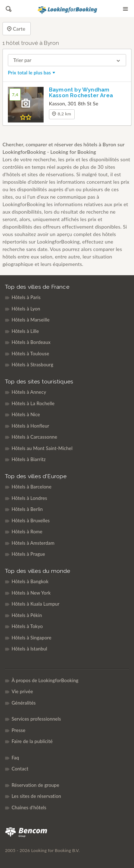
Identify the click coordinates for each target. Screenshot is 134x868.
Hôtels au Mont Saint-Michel (42, 448)
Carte (16, 29)
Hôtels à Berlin (27, 509)
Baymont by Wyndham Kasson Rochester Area (81, 93)
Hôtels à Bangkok (30, 581)
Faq (15, 758)
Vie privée (22, 691)
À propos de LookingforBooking (45, 680)
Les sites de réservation (36, 796)
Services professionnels (36, 719)
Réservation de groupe (35, 785)
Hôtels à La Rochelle (33, 403)
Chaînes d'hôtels (29, 807)
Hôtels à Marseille (31, 320)
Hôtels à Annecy (29, 392)
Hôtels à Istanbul (29, 649)
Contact (20, 769)
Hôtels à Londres (29, 498)
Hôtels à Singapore (31, 638)
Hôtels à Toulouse (30, 354)
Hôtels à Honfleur (30, 426)
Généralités (24, 703)
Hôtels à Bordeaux (31, 342)
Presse (18, 730)
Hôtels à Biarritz (29, 459)
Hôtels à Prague (28, 554)
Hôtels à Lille (25, 331)
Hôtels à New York (31, 593)
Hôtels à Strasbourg (32, 365)
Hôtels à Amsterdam (33, 543)
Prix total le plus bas (32, 73)
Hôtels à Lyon (26, 309)
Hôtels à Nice (26, 414)
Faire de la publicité (32, 741)
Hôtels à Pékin (27, 615)
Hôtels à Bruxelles (31, 521)
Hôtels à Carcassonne (34, 437)
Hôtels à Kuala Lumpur (35, 604)
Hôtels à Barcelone (31, 487)
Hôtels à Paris (26, 297)
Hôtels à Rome (27, 532)
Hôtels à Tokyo (27, 626)
